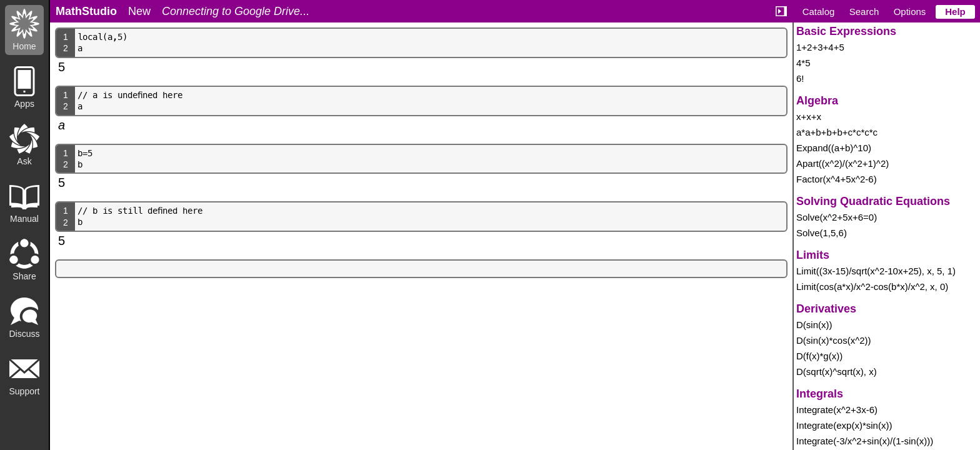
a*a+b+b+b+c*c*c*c (837, 132)
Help (955, 12)
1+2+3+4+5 (820, 47)
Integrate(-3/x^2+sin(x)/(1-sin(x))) (865, 441)
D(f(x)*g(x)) (819, 356)
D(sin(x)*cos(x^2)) (834, 340)
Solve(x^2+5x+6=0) (837, 217)
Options (910, 12)
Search (864, 12)
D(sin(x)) (814, 325)
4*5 (803, 63)
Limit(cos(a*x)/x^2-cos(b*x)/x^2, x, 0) (872, 287)
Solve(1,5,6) (822, 233)
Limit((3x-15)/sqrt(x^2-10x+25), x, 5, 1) (876, 271)
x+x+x (809, 117)
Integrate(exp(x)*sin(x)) (844, 425)
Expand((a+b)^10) (834, 148)
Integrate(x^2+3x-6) (837, 410)
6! (800, 78)
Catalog (819, 12)
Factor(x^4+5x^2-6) (837, 179)
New (139, 11)
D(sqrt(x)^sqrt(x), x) (837, 372)
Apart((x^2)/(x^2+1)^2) (842, 163)
